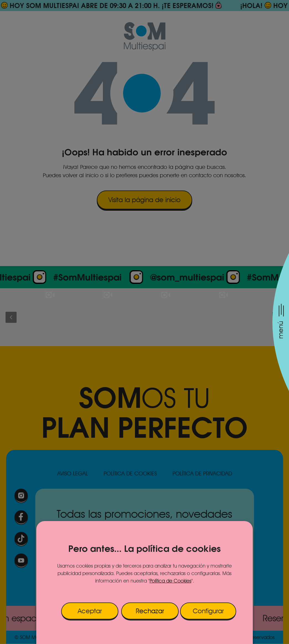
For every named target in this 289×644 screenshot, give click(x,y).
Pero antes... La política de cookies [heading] (144, 548)
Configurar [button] (208, 611)
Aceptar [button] (90, 611)
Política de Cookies (170, 581)
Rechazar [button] (150, 611)
